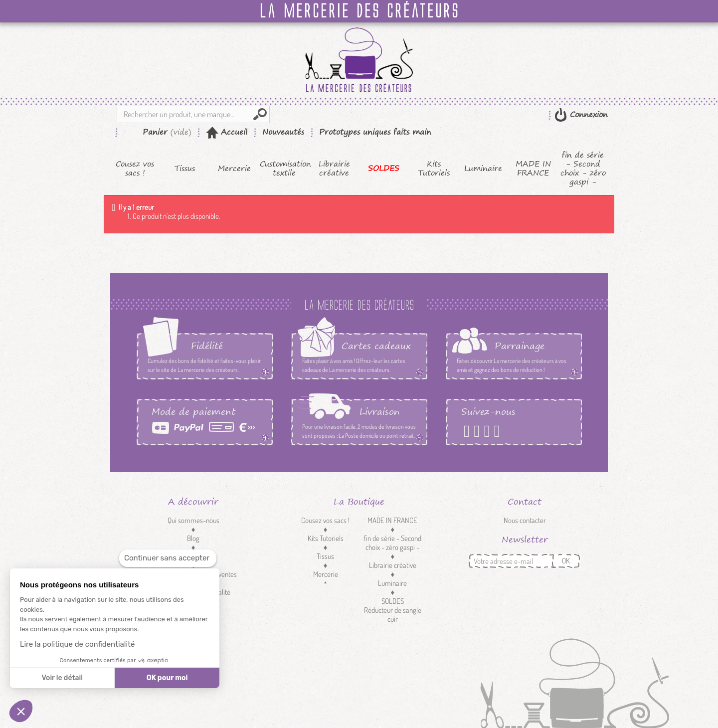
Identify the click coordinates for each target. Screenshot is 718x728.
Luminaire (483, 169)
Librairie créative (334, 169)
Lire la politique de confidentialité (77, 644)
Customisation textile (284, 169)
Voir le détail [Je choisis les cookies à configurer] (62, 678)
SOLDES (384, 169)
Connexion (587, 114)
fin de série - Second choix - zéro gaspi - (583, 169)
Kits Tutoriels (434, 169)
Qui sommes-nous (193, 520)
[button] (21, 711)
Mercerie (234, 169)
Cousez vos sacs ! (135, 169)
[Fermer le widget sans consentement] (168, 558)
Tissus (185, 169)
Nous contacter (525, 520)
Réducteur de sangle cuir (393, 615)
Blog (193, 538)
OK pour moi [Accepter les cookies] (167, 678)
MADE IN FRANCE (533, 169)
